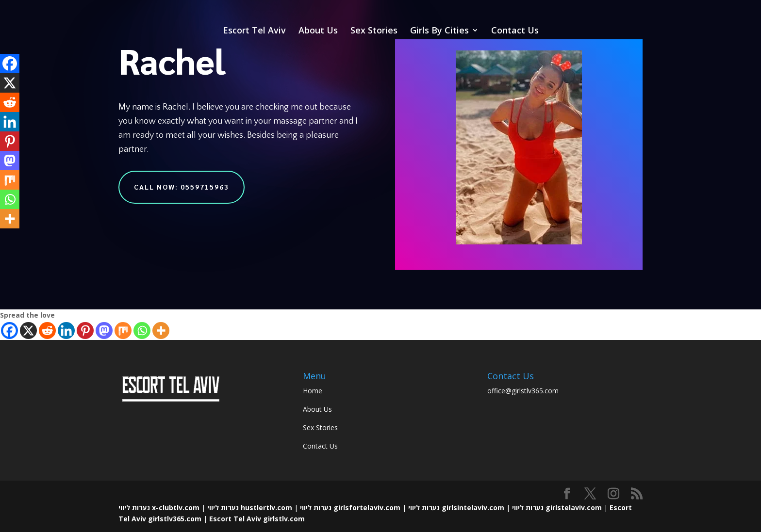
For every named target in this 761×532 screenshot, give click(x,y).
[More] (161, 330)
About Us (318, 31)
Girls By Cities (439, 31)
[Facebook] (9, 330)
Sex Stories (374, 31)
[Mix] (123, 330)
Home (313, 391)
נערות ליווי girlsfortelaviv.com (350, 508)
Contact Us (515, 31)
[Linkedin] (66, 330)
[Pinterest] (85, 330)
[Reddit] (47, 330)
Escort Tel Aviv (254, 31)
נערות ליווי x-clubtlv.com (159, 508)
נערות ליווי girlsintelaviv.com (456, 508)
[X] (28, 330)
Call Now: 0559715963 (182, 187)
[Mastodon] (104, 330)
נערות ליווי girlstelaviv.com (557, 508)
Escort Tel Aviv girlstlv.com (257, 519)
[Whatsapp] (142, 330)
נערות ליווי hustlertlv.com (250, 508)
